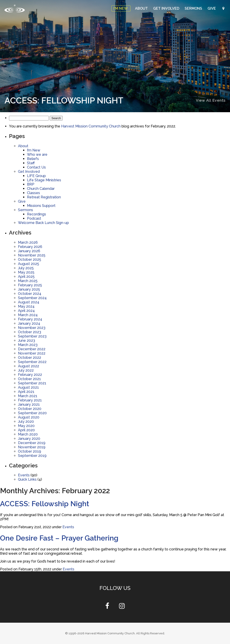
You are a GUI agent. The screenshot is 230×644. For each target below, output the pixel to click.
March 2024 (28, 315)
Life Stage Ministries (44, 180)
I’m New (34, 150)
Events (24, 475)
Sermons (194, 8)
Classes (33, 193)
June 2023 (27, 341)
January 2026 (29, 251)
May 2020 (26, 426)
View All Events (211, 100)
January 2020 (29, 439)
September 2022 (32, 362)
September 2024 (32, 298)
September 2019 (32, 456)
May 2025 (26, 272)
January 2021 (29, 404)
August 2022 (29, 366)
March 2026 (28, 242)
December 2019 (32, 443)
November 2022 (32, 353)
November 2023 (32, 328)
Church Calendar (41, 189)
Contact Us (36, 167)
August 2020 (29, 417)
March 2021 (28, 396)
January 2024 (29, 323)
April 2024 (26, 311)
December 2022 (32, 349)
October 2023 (30, 332)
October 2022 (30, 358)
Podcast (34, 218)
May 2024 (26, 306)
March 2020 (28, 434)
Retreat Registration (44, 197)
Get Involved (167, 8)
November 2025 (32, 255)
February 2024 (30, 319)
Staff (31, 163)
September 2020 (32, 413)
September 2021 (32, 383)
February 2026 (30, 247)
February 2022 (30, 375)
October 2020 (30, 409)
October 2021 (29, 379)
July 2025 (26, 268)
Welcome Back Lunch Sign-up (43, 223)
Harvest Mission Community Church (91, 126)
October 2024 (30, 294)
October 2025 (30, 260)
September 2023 (32, 336)
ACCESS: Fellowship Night (45, 504)
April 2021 (26, 392)
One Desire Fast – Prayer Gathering (59, 538)
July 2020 (26, 422)
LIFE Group (36, 176)
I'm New (121, 8)
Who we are (37, 154)
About (142, 8)
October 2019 (30, 451)
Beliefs (33, 159)
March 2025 (28, 281)
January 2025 (29, 289)
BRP (31, 184)
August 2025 (29, 264)
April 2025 (26, 277)
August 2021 (28, 387)
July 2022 (26, 370)
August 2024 (29, 302)
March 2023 (28, 345)
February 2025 (30, 285)
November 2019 (32, 447)
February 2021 (30, 400)
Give (212, 8)
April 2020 (26, 430)
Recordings (36, 214)
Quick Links (27, 479)
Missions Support (41, 206)
